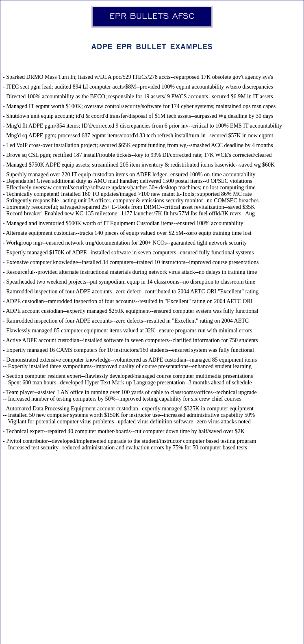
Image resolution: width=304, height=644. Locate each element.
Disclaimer (194, 633)
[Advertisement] (152, 559)
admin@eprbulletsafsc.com (147, 633)
